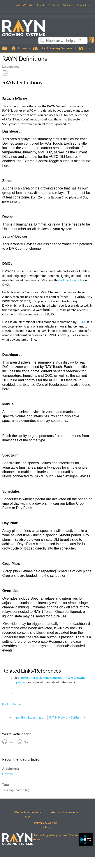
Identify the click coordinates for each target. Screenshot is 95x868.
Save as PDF (5, 73)
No (26, 742)
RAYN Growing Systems (53, 48)
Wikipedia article (71, 280)
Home (19, 48)
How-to (7, 774)
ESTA (82, 322)
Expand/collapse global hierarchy (7, 49)
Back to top (10, 704)
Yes (11, 742)
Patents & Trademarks (63, 812)
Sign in (91, 42)
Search (42, 41)
